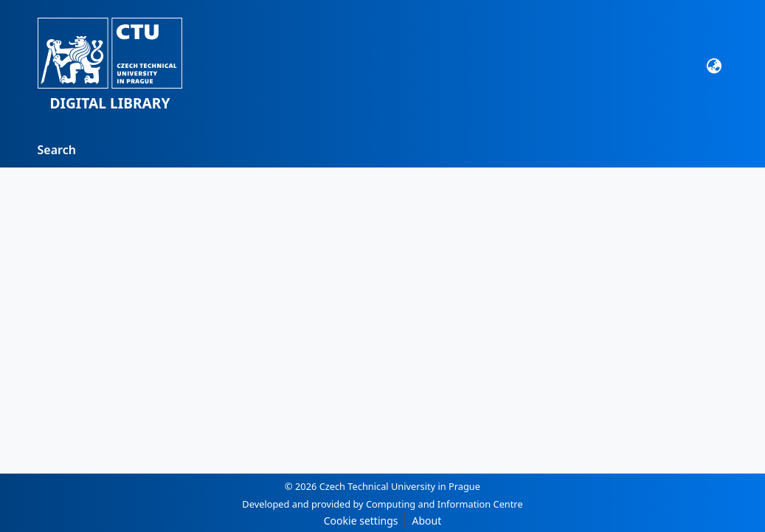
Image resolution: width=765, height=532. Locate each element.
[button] (110, 66)
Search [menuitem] (57, 150)
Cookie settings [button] (361, 521)
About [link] (426, 521)
